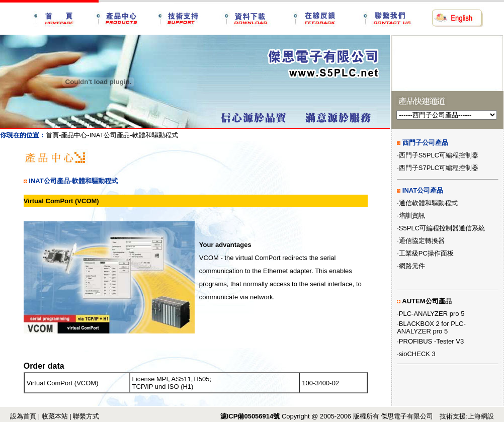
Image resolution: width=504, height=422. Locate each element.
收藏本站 (55, 416)
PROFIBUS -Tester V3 (431, 341)
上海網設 (481, 416)
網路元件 (412, 266)
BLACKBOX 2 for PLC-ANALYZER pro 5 (431, 327)
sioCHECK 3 (417, 354)
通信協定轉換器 (422, 241)
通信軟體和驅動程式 (428, 203)
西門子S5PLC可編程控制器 (439, 155)
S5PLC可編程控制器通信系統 (442, 228)
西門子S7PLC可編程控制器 (439, 168)
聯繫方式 (86, 416)
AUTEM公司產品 (427, 301)
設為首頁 (23, 416)
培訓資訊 (412, 216)
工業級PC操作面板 (426, 253)
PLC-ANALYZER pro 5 (432, 314)
